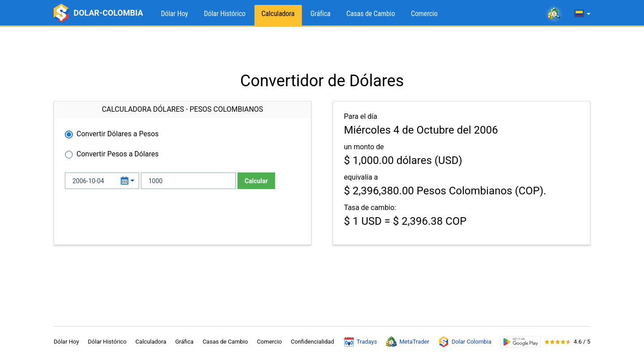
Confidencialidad (312, 342)
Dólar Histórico (225, 14)
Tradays (361, 342)
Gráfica (320, 14)
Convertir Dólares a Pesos (118, 134)
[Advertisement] (322, 49)
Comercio (424, 14)
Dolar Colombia (465, 342)
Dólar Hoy (175, 14)
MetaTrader (408, 342)
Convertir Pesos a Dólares (118, 154)
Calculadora (278, 14)
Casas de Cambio (371, 14)
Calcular (256, 181)
